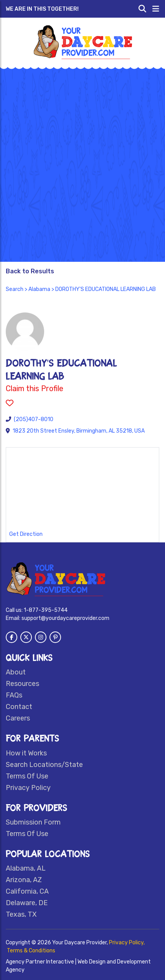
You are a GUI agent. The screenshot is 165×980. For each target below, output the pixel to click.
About (16, 672)
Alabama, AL (26, 868)
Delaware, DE (27, 903)
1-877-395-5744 (46, 610)
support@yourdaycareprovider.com (65, 618)
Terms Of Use (27, 776)
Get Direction (26, 534)
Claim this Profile (35, 388)
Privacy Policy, (127, 943)
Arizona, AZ (24, 880)
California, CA (27, 891)
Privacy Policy (28, 788)
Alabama (39, 289)
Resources (22, 684)
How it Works (26, 753)
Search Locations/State (44, 765)
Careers (18, 718)
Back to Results (30, 271)
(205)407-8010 (34, 419)
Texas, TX (21, 914)
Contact (19, 707)
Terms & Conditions (31, 951)
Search (15, 289)
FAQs (14, 695)
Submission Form (33, 822)
